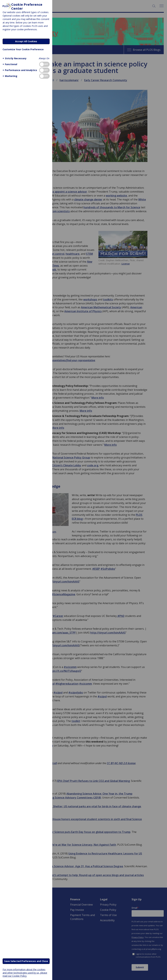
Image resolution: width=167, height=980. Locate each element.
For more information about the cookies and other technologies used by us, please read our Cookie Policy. (25, 973)
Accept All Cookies (26, 41)
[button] (14, 58)
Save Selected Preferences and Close (26, 961)
